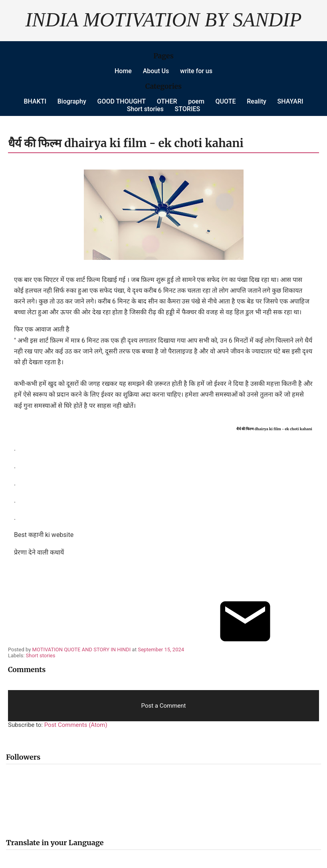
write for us (196, 71)
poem (196, 101)
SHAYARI (290, 101)
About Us (156, 71)
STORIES (188, 109)
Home (123, 71)
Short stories (145, 109)
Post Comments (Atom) (76, 725)
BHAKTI (35, 101)
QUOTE (226, 101)
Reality (257, 101)
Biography (72, 101)
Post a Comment (164, 706)
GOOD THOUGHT (122, 101)
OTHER (167, 101)
